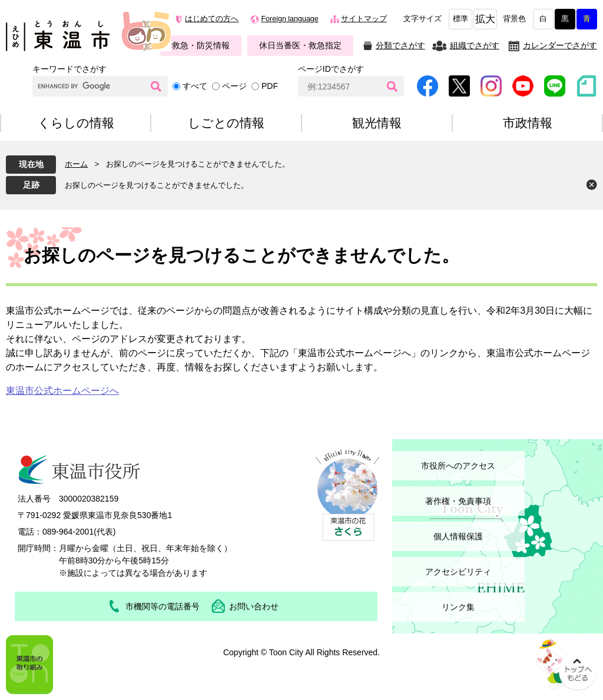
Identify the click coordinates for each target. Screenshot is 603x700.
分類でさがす (400, 45)
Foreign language (289, 19)
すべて (195, 86)
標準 (460, 19)
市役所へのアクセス (458, 466)
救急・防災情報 (201, 45)
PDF (270, 86)
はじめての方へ (212, 19)
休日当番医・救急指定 (300, 45)
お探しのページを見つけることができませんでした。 (157, 185)
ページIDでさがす (331, 69)
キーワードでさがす (69, 69)
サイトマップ (364, 19)
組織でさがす (475, 45)
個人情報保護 (458, 536)
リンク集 (458, 607)
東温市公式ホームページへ (62, 391)
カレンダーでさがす (560, 45)
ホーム (76, 164)
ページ (234, 86)
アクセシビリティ (458, 572)
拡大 (485, 19)
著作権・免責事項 (458, 501)
